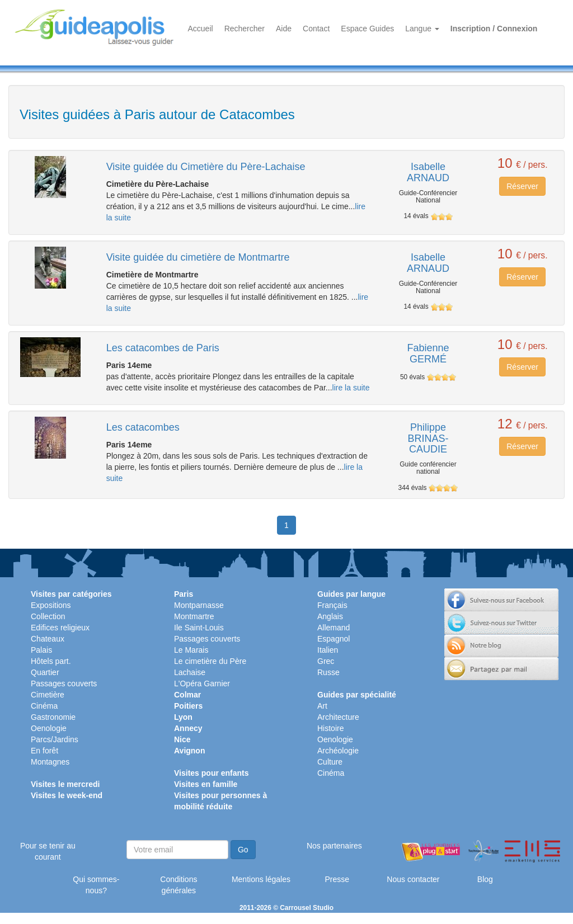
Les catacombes (143, 427)
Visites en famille (206, 784)
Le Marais (191, 650)
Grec (326, 661)
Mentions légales (261, 879)
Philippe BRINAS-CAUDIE (428, 439)
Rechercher (245, 29)
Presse (337, 879)
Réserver (522, 186)
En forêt (44, 751)
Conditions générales (179, 885)
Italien (328, 650)
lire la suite (351, 388)
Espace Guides (367, 29)
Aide (284, 29)
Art (322, 706)
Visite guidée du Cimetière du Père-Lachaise (206, 167)
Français (332, 605)
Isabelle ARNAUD (428, 172)
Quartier (45, 672)
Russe (328, 672)
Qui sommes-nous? (96, 885)
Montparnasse (199, 605)
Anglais (330, 616)
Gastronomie (53, 717)
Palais (41, 650)
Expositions (51, 605)
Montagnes (50, 762)
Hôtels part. (51, 661)
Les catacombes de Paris (163, 348)
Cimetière (48, 695)
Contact (316, 29)
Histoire (330, 728)
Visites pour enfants (212, 773)
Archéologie (338, 751)
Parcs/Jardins (55, 739)
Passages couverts (64, 683)
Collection (48, 616)
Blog (485, 879)
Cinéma (44, 706)
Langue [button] (422, 29)
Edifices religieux (60, 628)
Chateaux (48, 639)
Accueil (201, 29)
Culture (330, 762)
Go (243, 850)
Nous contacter (413, 879)
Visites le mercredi (65, 784)
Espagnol (334, 639)
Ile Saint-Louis (199, 628)
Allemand (334, 628)
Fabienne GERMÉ (428, 353)
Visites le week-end (67, 795)
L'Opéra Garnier (202, 683)
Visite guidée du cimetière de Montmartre (198, 257)
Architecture (338, 717)
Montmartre (194, 616)
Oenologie (49, 728)
